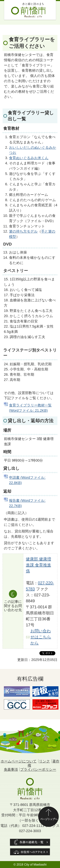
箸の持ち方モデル (23, 231)
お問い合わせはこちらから (41, 637)
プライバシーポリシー (38, 769)
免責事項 (11, 769)
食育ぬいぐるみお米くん (29, 158)
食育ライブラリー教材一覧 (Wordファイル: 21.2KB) (30, 408)
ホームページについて (19, 761)
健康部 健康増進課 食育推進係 (38, 565)
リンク (44, 761)
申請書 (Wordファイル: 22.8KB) (27, 480)
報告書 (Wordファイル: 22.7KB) (27, 503)
